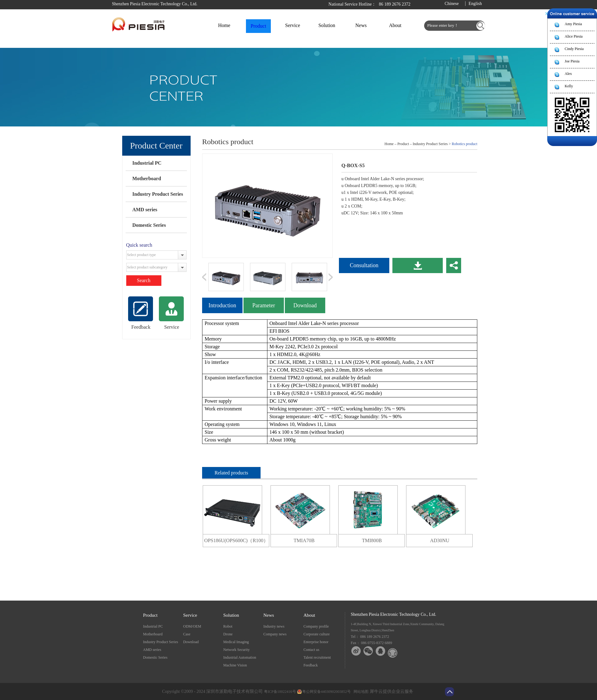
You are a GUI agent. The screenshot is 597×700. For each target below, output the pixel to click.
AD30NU (440, 540)
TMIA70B (304, 540)
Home (224, 25)
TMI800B (372, 540)
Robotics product (465, 144)
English (475, 4)
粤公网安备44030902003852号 (326, 692)
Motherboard (146, 178)
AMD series (145, 210)
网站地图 (360, 692)
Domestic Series (149, 225)
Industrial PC (147, 163)
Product (403, 144)
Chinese (452, 4)
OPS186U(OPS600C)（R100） (236, 540)
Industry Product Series (157, 194)
